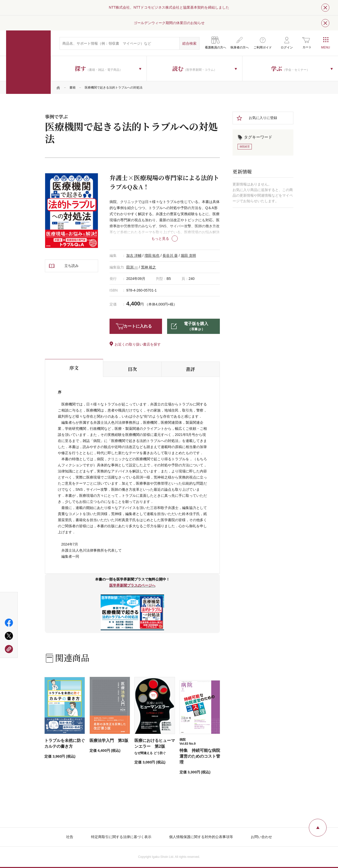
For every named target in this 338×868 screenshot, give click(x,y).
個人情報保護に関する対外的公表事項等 (201, 837)
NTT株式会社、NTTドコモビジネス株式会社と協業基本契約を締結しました (169, 7)
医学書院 (28, 62)
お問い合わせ (261, 837)
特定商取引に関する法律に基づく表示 (121, 837)
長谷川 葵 (170, 256)
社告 (70, 837)
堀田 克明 (188, 256)
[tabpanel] (72, 211)
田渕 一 (132, 267)
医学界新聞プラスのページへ (132, 585)
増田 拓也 (152, 256)
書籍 (73, 88)
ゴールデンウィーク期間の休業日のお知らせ (169, 23)
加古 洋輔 (134, 256)
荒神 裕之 (149, 267)
